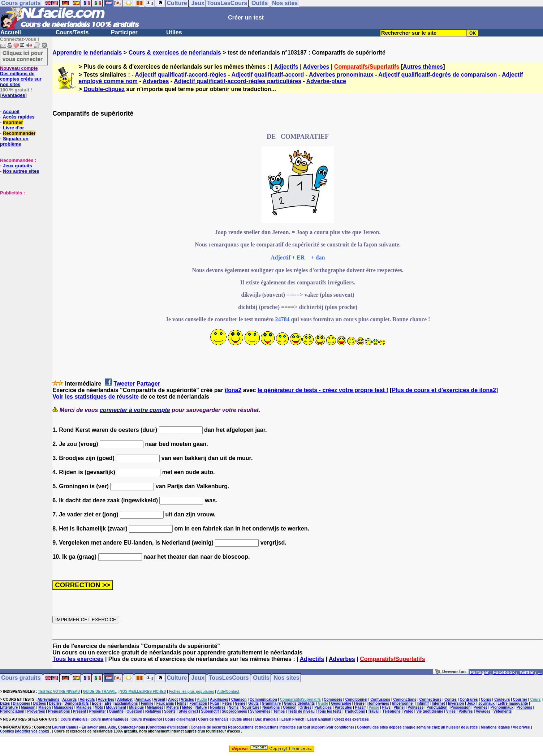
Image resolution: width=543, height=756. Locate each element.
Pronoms (524, 707)
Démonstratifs (77, 703)
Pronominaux (502, 707)
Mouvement (116, 707)
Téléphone (392, 711)
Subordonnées (234, 711)
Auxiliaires (219, 699)
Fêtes (227, 703)
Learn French (293, 719)
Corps (486, 699)
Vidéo (408, 711)
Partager (148, 384)
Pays (386, 707)
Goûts (253, 703)
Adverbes (316, 67)
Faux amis (165, 703)
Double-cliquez (104, 89)
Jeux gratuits (18, 166)
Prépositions (59, 711)
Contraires (469, 699)
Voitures (466, 711)
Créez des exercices (352, 719)
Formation (198, 703)
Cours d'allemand (180, 719)
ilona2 (233, 390)
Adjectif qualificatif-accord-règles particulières (238, 81)
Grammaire (271, 703)
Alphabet (125, 699)
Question (134, 711)
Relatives (153, 711)
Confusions (380, 699)
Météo (187, 707)
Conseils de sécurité (208, 727)
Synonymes (260, 711)
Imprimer (13, 122)
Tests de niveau (301, 711)
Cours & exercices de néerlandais (175, 53)
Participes (323, 707)
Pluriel (399, 707)
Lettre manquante (513, 703)
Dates (5, 703)
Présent (80, 711)
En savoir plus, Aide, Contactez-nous (113, 727)
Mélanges (155, 707)
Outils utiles (242, 719)
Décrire (55, 703)
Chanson (239, 699)
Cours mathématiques (110, 719)
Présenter (98, 711)
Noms (234, 707)
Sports (170, 711)
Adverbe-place (326, 81)
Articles (187, 699)
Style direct (188, 711)
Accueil (11, 32)
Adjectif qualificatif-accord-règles (180, 75)
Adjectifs (286, 67)
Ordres (305, 707)
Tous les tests (329, 711)
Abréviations (49, 699)
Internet (438, 703)
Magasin (28, 707)
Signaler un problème (14, 141)
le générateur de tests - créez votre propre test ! (323, 390)
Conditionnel (356, 699)
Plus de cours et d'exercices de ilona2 (444, 390)
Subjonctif (210, 711)
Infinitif (423, 703)
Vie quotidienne (430, 711)
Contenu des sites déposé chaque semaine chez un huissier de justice (417, 727)
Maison (44, 707)
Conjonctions (405, 699)
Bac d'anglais (267, 719)
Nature (201, 707)
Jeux (198, 678)
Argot (173, 699)
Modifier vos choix (32, 731)
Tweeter (124, 384)
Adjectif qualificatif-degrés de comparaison (438, 75)
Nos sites (287, 678)
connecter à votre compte (135, 410)
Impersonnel (403, 703)
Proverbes (36, 711)
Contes (451, 699)
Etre (108, 703)
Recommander (19, 133)
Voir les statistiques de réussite (96, 397)
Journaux (486, 703)
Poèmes (480, 707)
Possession (461, 707)
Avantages (13, 95)
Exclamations (126, 703)
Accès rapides (18, 117)
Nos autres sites (21, 171)
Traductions (355, 711)
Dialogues (22, 703)
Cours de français (213, 719)
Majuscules (64, 707)
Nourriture (251, 707)
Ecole (97, 703)
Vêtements (503, 711)
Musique (137, 707)
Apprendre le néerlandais (87, 53)
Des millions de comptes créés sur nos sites (21, 76)
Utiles (174, 32)
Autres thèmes (423, 67)
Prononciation (12, 711)
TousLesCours (229, 678)
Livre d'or (14, 128)
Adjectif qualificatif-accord (268, 75)
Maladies (84, 707)
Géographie (341, 703)
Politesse (415, 707)
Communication (263, 699)
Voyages (483, 711)
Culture (177, 678)
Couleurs (502, 699)
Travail (374, 711)
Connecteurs (430, 699)
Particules (343, 707)
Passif (360, 707)
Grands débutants (299, 703)
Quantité (116, 711)
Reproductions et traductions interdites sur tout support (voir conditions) (291, 727)
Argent (159, 699)
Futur (215, 703)
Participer (124, 32)
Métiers (173, 707)
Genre (240, 703)
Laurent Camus (65, 727)
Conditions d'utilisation (167, 727)
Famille (147, 703)
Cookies (7, 731)
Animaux (143, 699)
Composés (333, 699)
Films (182, 703)
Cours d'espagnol (147, 719)
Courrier (520, 699)
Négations (271, 707)
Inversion (456, 703)
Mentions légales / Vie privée (505, 727)
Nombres (218, 707)
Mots (99, 707)
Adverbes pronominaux (341, 75)
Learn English (319, 719)
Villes (451, 711)
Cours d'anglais (74, 719)
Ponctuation (437, 707)
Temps (279, 711)
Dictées (40, 703)
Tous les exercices (78, 659)
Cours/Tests (72, 32)
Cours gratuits (21, 678)
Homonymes (378, 703)
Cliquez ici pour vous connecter (23, 56)
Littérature (9, 707)
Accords (69, 699)
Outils (261, 678)
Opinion (290, 707)
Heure (359, 703)
